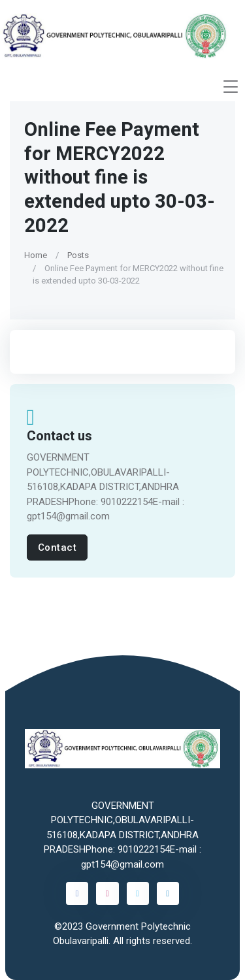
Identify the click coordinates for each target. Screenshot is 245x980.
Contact (57, 547)
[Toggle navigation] (231, 87)
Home (36, 255)
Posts (78, 255)
